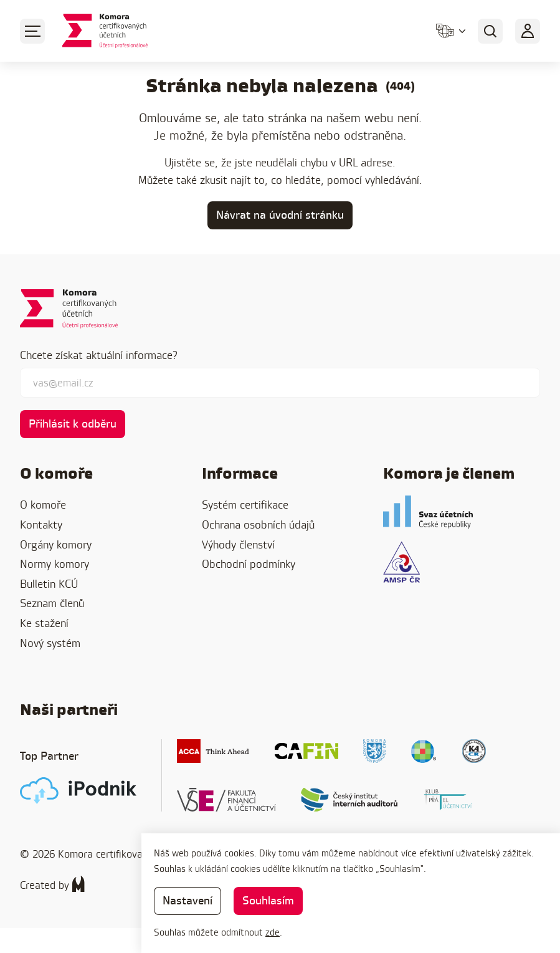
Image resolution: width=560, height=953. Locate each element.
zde (273, 932)
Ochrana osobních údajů (258, 524)
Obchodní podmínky (249, 564)
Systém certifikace (245, 505)
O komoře (43, 505)
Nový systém (50, 643)
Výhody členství (238, 544)
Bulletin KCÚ (49, 584)
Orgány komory (56, 544)
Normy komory (55, 564)
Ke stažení (44, 623)
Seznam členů (52, 603)
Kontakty (41, 524)
